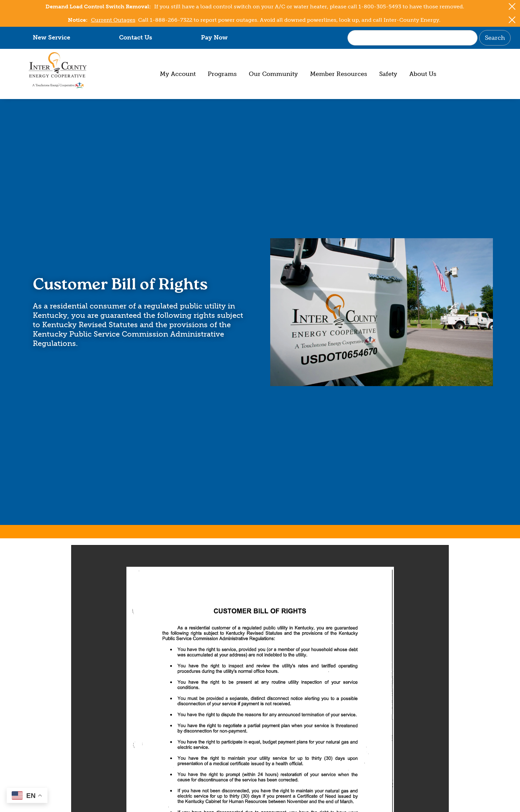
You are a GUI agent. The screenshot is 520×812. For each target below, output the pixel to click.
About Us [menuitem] (423, 74)
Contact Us (136, 37)
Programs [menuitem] (222, 74)
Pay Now (214, 37)
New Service (51, 37)
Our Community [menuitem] (273, 74)
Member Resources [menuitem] (339, 74)
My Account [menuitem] (178, 74)
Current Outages (113, 20)
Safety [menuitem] (388, 74)
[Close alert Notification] (512, 7)
